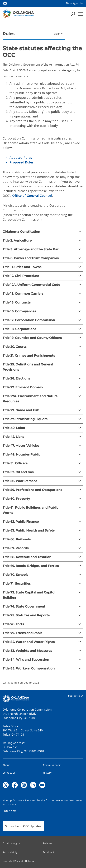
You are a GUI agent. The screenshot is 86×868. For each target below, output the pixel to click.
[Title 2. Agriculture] (43, 241)
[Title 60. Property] (43, 499)
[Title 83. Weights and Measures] (43, 651)
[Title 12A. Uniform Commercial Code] (43, 285)
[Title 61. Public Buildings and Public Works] (43, 510)
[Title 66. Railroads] (43, 539)
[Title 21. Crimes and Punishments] (43, 356)
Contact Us (9, 773)
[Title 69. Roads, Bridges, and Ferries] (43, 566)
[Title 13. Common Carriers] (43, 294)
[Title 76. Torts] (43, 624)
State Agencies (75, 3)
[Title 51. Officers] (43, 463)
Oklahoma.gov (11, 843)
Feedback (49, 852)
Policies (48, 843)
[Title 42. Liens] (43, 437)
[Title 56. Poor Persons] (43, 481)
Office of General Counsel (32, 196)
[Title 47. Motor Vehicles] (43, 446)
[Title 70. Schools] (43, 575)
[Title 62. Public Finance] (43, 522)
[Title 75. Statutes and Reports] (43, 615)
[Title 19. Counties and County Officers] (43, 338)
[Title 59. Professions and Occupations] (43, 490)
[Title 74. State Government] (43, 606)
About (6, 765)
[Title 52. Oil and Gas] (43, 472)
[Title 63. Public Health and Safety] (43, 530)
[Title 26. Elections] (43, 378)
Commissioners (52, 765)
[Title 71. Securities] (43, 584)
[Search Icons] (73, 14)
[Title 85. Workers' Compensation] (43, 668)
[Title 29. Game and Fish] (43, 410)
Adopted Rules (21, 158)
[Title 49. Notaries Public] (43, 454)
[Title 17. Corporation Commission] (43, 320)
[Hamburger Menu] (81, 14)
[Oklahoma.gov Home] (5, 3)
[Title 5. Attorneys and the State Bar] (43, 249)
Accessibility (10, 852)
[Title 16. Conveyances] (43, 311)
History (47, 773)
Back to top (76, 696)
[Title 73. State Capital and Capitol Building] (43, 595)
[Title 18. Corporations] (43, 329)
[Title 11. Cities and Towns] (43, 267)
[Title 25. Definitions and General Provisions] (43, 367)
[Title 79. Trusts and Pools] (43, 633)
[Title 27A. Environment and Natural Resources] (43, 399)
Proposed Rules (21, 162)
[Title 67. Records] (43, 548)
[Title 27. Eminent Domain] (43, 387)
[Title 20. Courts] (43, 347)
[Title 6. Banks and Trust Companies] (43, 258)
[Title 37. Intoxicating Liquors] (43, 419)
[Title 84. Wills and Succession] (43, 660)
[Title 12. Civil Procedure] (43, 276)
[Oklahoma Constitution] (43, 232)
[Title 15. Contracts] (43, 302)
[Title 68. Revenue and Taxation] (43, 557)
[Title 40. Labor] (43, 428)
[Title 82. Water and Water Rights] (43, 642)
